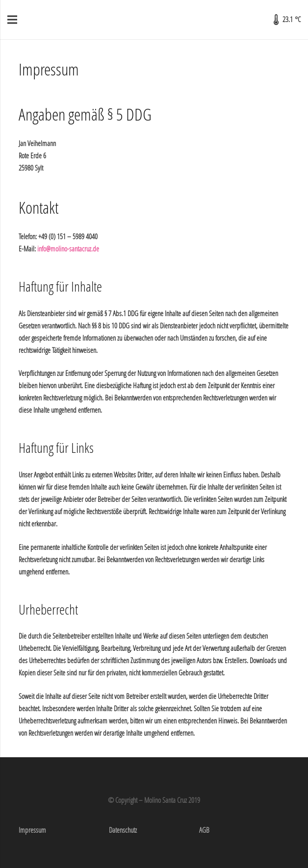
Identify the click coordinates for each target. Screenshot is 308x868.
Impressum (32, 830)
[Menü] (12, 20)
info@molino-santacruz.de (68, 248)
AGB (204, 830)
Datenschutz (123, 830)
